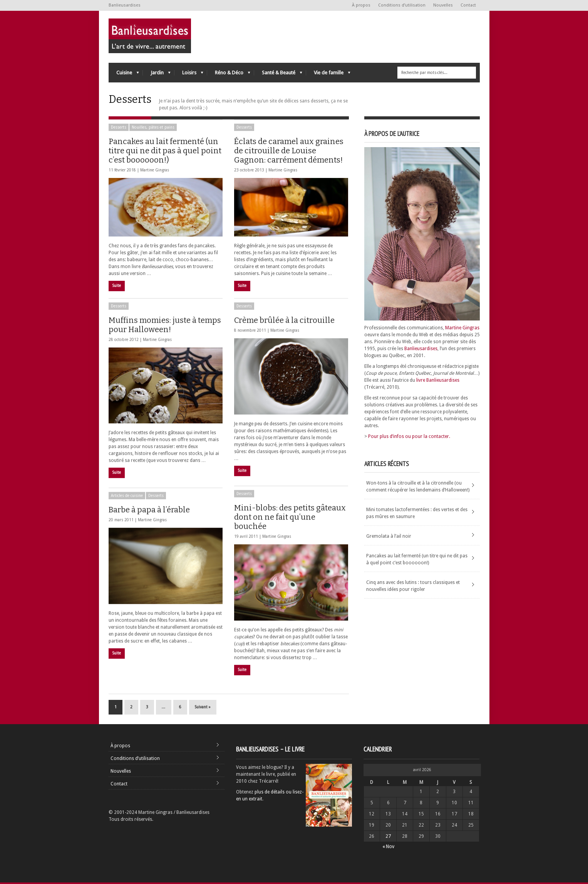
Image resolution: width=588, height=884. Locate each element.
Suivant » (203, 709)
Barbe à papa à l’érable (149, 512)
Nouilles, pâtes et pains (153, 127)
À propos (361, 5)
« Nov (388, 848)
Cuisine (124, 75)
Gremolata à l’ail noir (389, 536)
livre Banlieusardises (438, 380)
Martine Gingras (155, 170)
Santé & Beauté (278, 75)
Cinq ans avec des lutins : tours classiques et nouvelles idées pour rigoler (413, 586)
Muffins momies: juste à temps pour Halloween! (165, 327)
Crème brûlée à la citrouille (284, 323)
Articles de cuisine (127, 498)
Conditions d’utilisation (402, 5)
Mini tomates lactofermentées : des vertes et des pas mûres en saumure (417, 513)
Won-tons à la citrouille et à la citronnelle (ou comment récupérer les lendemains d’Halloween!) (418, 486)
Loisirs (189, 75)
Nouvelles (443, 5)
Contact (468, 5)
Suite (117, 286)
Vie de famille (328, 75)
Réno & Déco (229, 75)
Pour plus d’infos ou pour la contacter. (409, 436)
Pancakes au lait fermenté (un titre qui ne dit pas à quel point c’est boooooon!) (165, 151)
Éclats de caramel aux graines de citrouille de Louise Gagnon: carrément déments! (289, 151)
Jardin (157, 75)
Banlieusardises (421, 349)
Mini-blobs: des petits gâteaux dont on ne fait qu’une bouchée (290, 520)
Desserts (119, 127)
